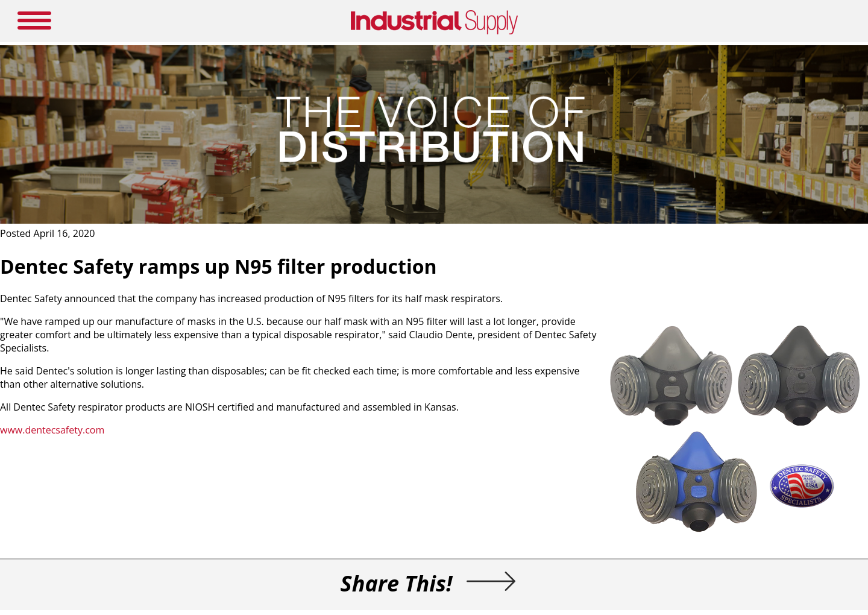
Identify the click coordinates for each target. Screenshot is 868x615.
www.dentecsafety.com (52, 430)
